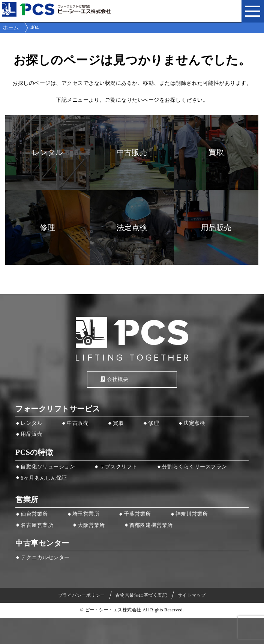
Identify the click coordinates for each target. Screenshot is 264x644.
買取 (118, 423)
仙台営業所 (34, 514)
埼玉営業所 (86, 514)
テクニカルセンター (45, 557)
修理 (154, 423)
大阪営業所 (91, 525)
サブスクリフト (118, 467)
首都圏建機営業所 (151, 525)
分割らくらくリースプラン (195, 467)
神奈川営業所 (192, 514)
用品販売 (31, 434)
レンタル (31, 423)
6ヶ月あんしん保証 (44, 478)
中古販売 (78, 423)
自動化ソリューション (48, 467)
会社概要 (115, 379)
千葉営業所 (137, 514)
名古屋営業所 (37, 525)
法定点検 (194, 423)
